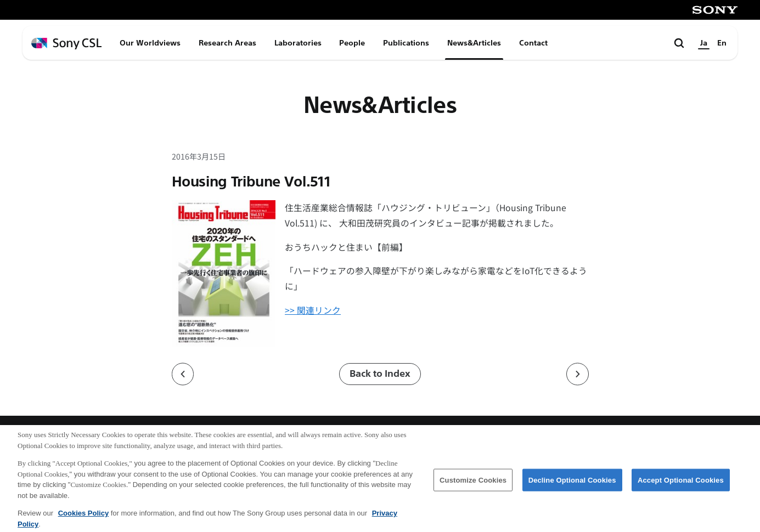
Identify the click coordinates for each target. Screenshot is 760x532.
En (722, 43)
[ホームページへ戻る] (66, 44)
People (352, 43)
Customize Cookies (473, 485)
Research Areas (227, 43)
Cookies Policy (83, 519)
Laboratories (298, 43)
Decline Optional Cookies (572, 485)
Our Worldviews (150, 43)
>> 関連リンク (313, 310)
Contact (533, 43)
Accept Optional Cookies (681, 485)
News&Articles (474, 43)
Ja (704, 43)
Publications (406, 43)
